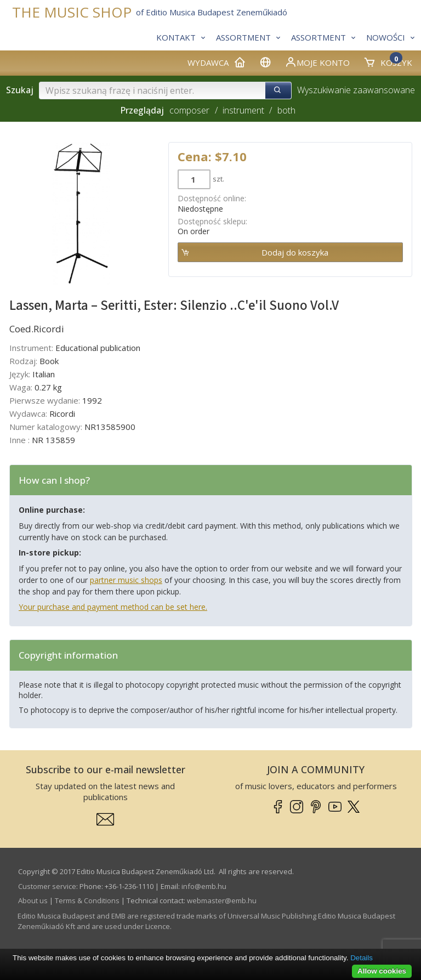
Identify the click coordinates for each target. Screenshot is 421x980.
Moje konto (317, 62)
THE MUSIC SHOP (72, 12)
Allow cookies (382, 971)
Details (362, 958)
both (286, 110)
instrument (243, 110)
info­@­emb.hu (204, 886)
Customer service (47, 886)
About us (33, 900)
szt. (218, 179)
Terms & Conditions (87, 900)
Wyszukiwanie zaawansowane (356, 90)
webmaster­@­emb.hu (222, 900)
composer (189, 110)
